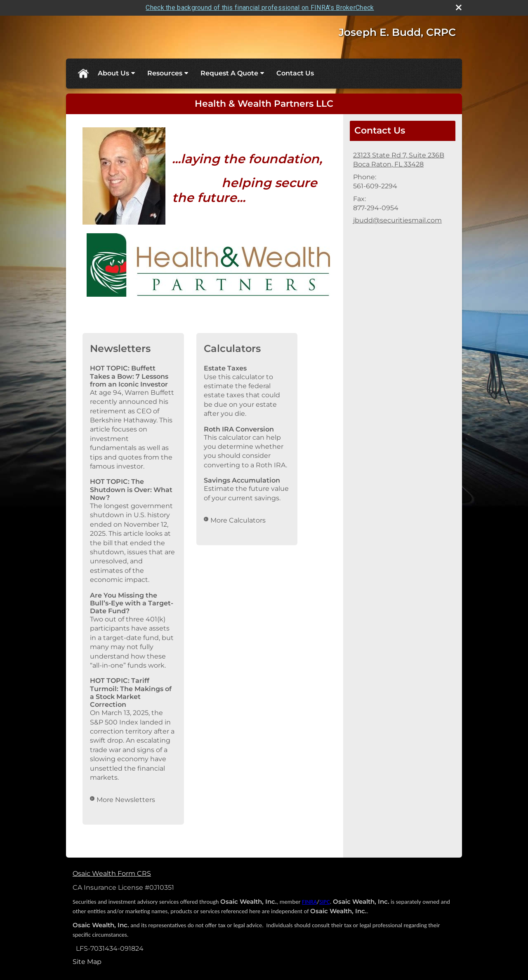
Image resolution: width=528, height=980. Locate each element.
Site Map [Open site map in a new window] (87, 962)
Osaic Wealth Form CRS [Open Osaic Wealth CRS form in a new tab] (112, 873)
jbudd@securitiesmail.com (397, 220)
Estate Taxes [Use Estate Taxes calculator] (225, 368)
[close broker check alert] (459, 7)
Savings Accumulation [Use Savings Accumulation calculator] (242, 480)
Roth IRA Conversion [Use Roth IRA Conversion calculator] (239, 429)
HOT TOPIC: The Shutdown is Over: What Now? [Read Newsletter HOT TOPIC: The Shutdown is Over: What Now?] (131, 489)
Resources (165, 73)
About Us (113, 73)
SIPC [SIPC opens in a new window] (325, 902)
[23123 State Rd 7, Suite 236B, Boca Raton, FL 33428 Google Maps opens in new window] (399, 160)
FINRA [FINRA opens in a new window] (309, 902)
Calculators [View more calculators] (232, 348)
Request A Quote (229, 73)
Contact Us (295, 73)
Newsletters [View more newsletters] (120, 348)
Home (83, 73)
